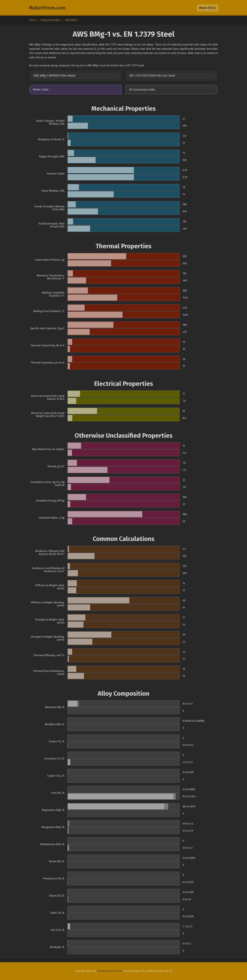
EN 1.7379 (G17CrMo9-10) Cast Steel (152, 76)
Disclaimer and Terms (110, 971)
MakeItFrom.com (47, 8)
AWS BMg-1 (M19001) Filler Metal (55, 76)
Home (32, 20)
